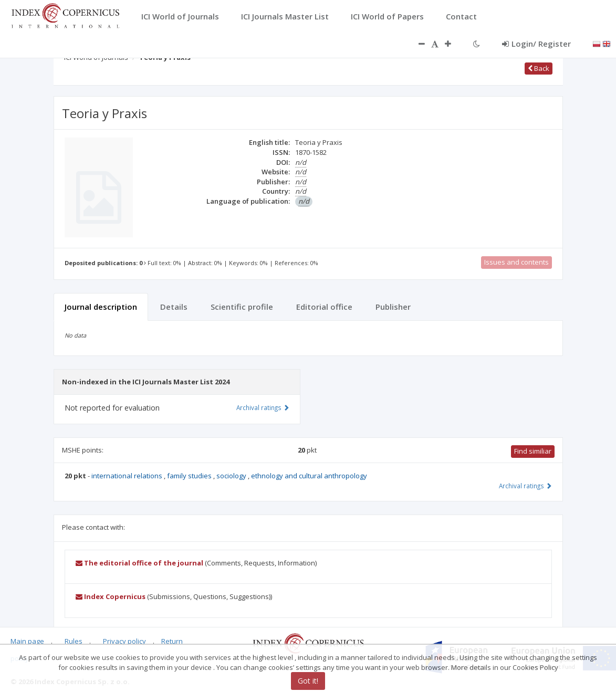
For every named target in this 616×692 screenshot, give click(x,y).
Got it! (308, 681)
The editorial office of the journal (139, 563)
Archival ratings (525, 486)
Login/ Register (536, 44)
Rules (74, 641)
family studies (190, 476)
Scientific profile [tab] (242, 307)
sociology (232, 476)
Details (174, 307)
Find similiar (533, 451)
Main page (27, 641)
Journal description (101, 307)
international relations (128, 476)
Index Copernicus (111, 596)
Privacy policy (124, 641)
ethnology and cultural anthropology (309, 476)
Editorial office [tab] (324, 307)
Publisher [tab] (393, 307)
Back (539, 68)
